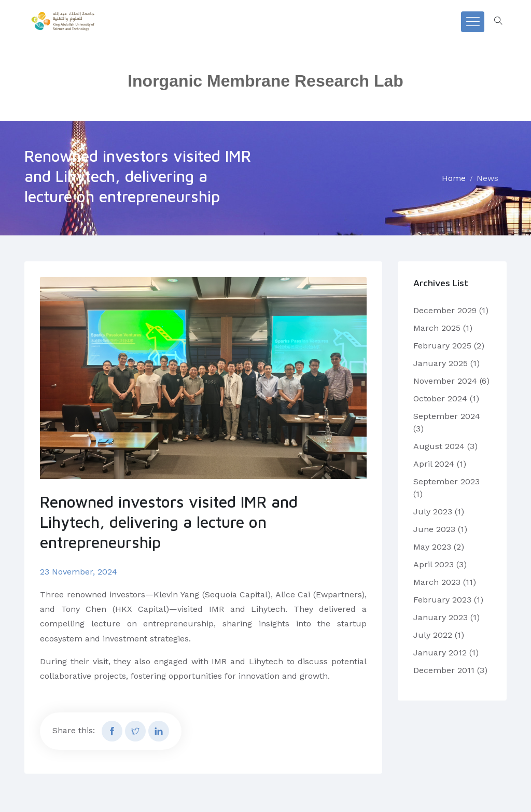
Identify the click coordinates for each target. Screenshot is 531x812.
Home (454, 178)
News (487, 178)
